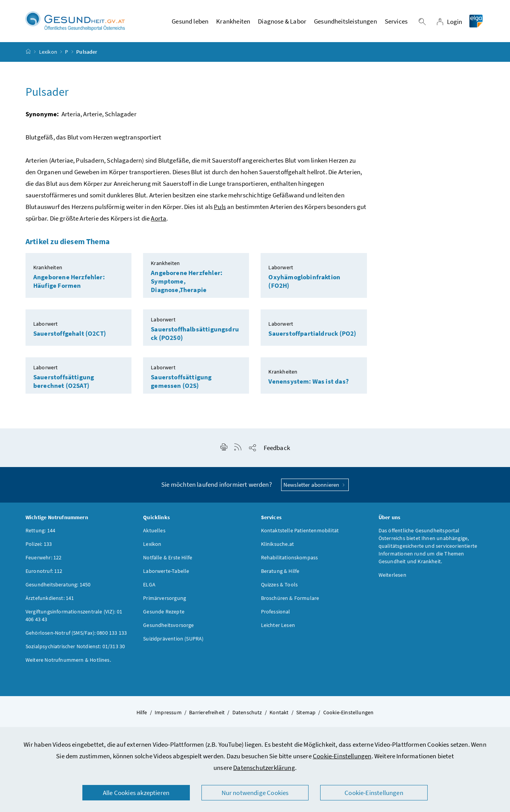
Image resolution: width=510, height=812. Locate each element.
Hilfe (142, 712)
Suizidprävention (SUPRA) (173, 639)
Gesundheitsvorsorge (168, 625)
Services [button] (396, 21)
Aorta (159, 218)
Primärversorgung (165, 598)
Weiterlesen (392, 575)
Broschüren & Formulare (290, 598)
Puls (220, 207)
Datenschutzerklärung (264, 768)
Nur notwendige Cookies (255, 793)
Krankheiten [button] (233, 21)
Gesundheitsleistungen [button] (345, 21)
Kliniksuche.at (277, 544)
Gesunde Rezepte (164, 612)
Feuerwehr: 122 (43, 557)
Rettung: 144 (40, 530)
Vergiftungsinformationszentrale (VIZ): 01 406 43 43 (74, 615)
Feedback (277, 448)
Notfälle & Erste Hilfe (168, 557)
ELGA (149, 584)
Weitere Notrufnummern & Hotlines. (68, 660)
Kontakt (279, 712)
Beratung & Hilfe (280, 571)
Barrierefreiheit (207, 712)
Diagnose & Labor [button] (282, 21)
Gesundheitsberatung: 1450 (58, 584)
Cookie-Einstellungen (342, 756)
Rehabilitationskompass (290, 557)
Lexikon (48, 52)
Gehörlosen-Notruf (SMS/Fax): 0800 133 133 (76, 633)
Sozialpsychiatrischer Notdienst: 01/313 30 (75, 646)
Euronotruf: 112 (44, 571)
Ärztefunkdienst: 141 (50, 598)
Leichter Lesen (278, 625)
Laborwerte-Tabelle (166, 571)
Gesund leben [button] (190, 21)
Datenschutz (247, 712)
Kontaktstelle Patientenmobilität (300, 530)
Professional (276, 612)
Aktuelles (154, 530)
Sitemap (306, 712)
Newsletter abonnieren (315, 485)
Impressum (168, 712)
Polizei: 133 (39, 544)
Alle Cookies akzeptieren (136, 793)
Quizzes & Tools (280, 584)
